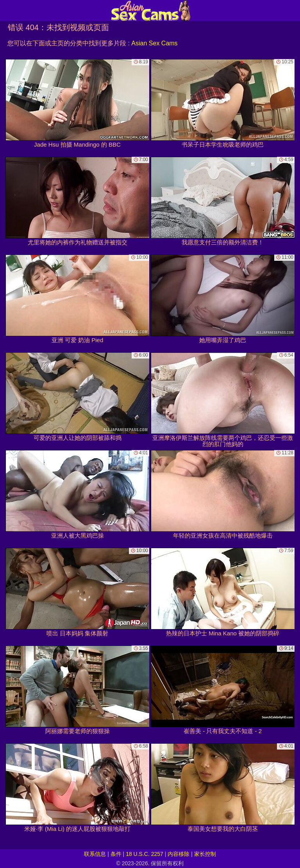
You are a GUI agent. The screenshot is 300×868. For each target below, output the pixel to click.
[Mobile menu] (7, 11)
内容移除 (179, 854)
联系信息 (95, 854)
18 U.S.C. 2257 (145, 854)
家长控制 (205, 854)
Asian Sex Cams (154, 43)
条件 (116, 854)
